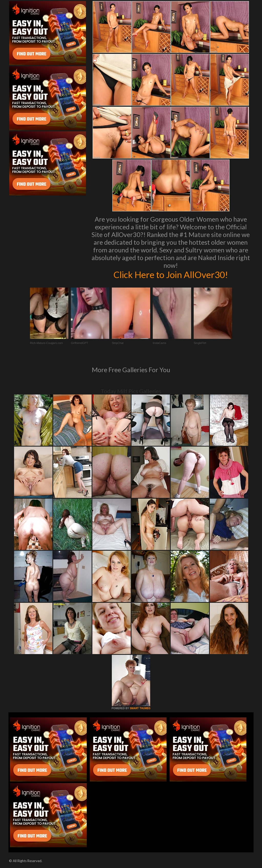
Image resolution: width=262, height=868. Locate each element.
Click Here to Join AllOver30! (171, 274)
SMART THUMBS (140, 708)
